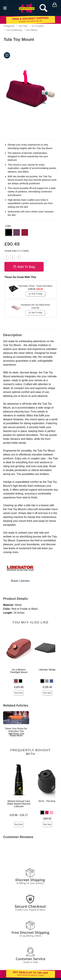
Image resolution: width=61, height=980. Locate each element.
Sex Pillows (32, 30)
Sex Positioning (14, 30)
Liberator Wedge (47, 670)
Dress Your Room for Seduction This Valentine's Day (16, 731)
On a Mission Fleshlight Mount (19, 671)
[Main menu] (5, 8)
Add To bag (24, 267)
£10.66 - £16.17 (19, 815)
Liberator (24, 581)
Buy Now (19, 693)
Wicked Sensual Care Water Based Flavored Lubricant (19, 804)
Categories (9, 26)
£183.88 (19, 687)
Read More (16, 735)
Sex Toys (23, 26)
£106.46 (47, 687)
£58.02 (47, 819)
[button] (9, 232)
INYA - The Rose (47, 801)
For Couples (38, 26)
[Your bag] (54, 5)
